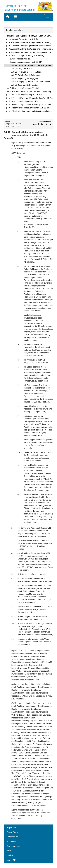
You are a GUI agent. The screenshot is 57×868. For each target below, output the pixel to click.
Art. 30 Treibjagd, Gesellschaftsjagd (27, 72)
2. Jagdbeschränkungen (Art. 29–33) (26, 62)
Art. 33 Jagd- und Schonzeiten (25, 85)
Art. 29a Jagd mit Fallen (22, 69)
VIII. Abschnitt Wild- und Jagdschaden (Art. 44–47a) (31, 98)
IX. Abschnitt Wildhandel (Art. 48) (23, 101)
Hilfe (9, 851)
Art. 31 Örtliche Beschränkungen (26, 75)
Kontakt (10, 855)
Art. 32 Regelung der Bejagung (25, 78)
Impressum (12, 841)
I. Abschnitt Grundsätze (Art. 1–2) (23, 39)
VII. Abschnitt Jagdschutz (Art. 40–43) (25, 95)
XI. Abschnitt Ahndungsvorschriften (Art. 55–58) (29, 108)
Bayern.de (11, 827)
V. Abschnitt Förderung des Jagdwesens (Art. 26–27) (32, 52)
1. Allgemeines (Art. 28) (20, 59)
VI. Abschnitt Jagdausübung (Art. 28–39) (26, 55)
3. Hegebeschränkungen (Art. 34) (25, 88)
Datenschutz (12, 837)
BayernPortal (12, 832)
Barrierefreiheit (13, 846)
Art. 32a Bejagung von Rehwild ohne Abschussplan (34, 82)
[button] (5, 36)
